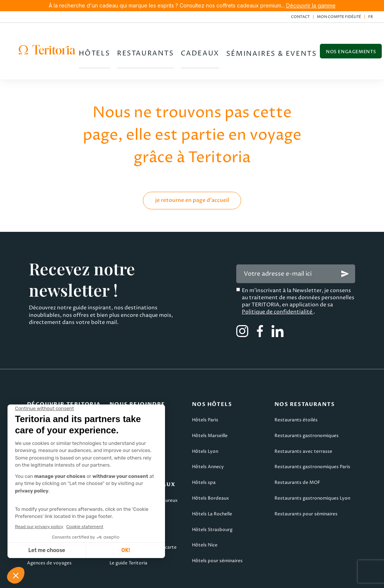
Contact (300, 17)
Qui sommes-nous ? (49, 394)
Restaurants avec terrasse (303, 426)
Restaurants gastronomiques (307, 410)
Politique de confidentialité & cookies (274, 577)
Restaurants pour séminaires (306, 488)
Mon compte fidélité (339, 17)
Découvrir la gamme (311, 5)
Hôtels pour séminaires (217, 535)
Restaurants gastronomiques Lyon (312, 472)
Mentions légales (28, 577)
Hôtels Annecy (208, 441)
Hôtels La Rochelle (212, 488)
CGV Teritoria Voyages (172, 577)
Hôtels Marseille (210, 410)
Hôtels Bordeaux (211, 472)
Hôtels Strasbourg (212, 504)
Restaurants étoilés (296, 394)
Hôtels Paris (205, 394)
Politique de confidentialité (278, 286)
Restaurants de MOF (297, 457)
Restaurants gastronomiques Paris (312, 441)
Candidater (122, 394)
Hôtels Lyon (205, 426)
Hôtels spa (204, 457)
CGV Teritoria (97, 577)
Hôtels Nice (205, 519)
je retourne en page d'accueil (192, 174)
